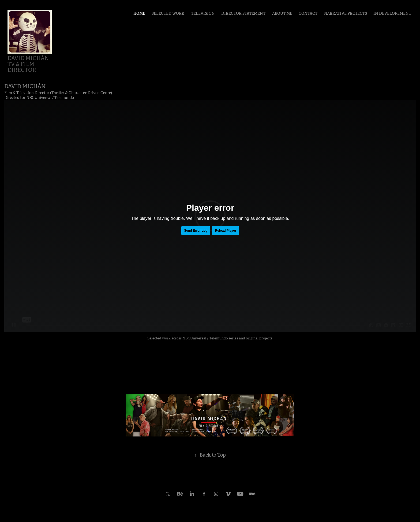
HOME (139, 13)
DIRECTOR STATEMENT (243, 13)
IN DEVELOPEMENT (392, 13)
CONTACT (308, 13)
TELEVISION (203, 13)
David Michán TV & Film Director (30, 64)
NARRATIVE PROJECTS (346, 13)
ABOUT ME (282, 13)
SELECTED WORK (168, 13)
